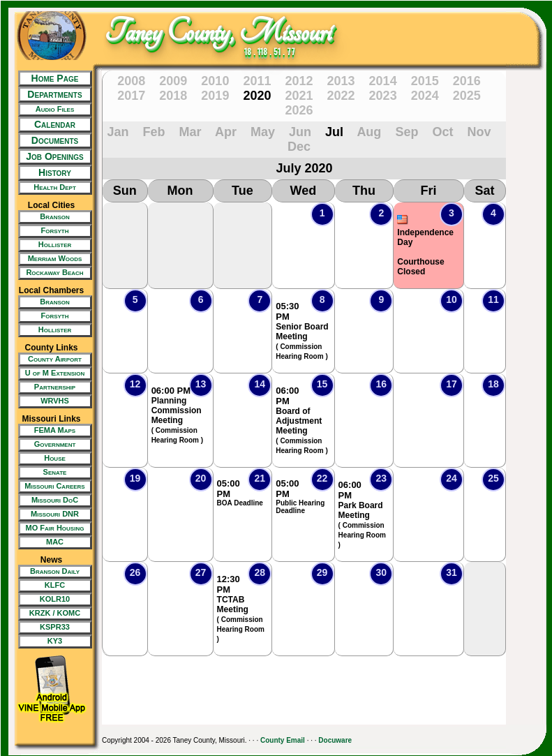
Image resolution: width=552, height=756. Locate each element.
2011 (257, 81)
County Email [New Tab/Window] (283, 740)
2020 (257, 96)
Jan (118, 132)
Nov (479, 132)
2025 (467, 96)
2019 (215, 96)
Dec (299, 147)
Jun (300, 132)
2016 (467, 81)
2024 (425, 96)
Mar (191, 132)
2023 (383, 96)
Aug (369, 132)
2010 (215, 81)
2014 (383, 81)
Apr (226, 132)
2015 (425, 81)
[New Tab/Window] (51, 110)
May (263, 132)
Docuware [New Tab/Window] (335, 740)
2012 (299, 81)
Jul (334, 132)
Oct (442, 132)
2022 (341, 96)
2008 (131, 81)
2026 (299, 110)
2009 (173, 81)
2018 (173, 96)
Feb (154, 132)
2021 (299, 96)
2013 (341, 81)
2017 (131, 96)
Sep (406, 132)
